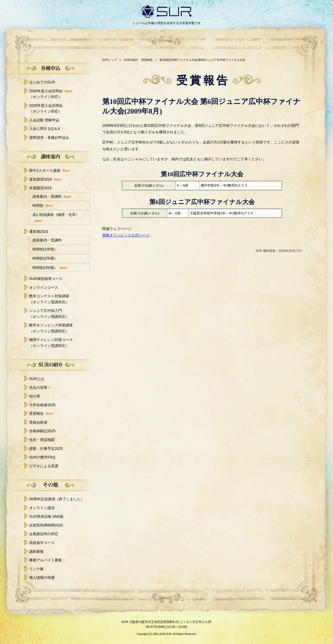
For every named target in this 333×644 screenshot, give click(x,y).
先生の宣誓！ (40, 387)
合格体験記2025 (42, 431)
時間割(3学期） (50, 268)
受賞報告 (41, 413)
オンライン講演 (42, 508)
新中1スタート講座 (49, 170)
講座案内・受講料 (52, 197)
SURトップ (110, 60)
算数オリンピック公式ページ (126, 235)
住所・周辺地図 (42, 440)
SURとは (37, 379)
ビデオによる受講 (44, 466)
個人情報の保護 (42, 577)
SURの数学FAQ (42, 457)
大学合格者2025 (42, 405)
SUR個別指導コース (46, 279)
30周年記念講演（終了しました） (57, 499)
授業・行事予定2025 (46, 449)
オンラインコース (44, 287)
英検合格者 (38, 422)
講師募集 (36, 551)
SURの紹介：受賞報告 (138, 60)
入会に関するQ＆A (44, 129)
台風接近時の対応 (44, 534)
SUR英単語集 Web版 (46, 516)
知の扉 (35, 396)
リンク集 (36, 569)
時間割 (43, 206)
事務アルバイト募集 (46, 560)
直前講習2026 (45, 179)
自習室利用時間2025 (46, 525)
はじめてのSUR (42, 82)
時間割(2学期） (45, 258)
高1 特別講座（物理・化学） (56, 218)
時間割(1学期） (45, 249)
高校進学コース (42, 543)
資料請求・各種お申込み (49, 137)
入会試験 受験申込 (44, 120)
